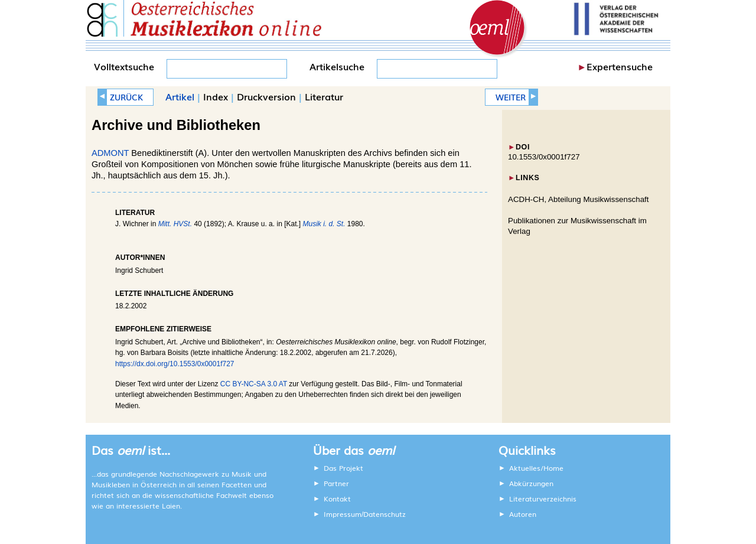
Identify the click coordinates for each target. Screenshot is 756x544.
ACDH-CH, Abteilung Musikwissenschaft (579, 199)
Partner (336, 483)
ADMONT (110, 153)
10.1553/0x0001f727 (544, 157)
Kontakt (337, 499)
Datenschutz (384, 514)
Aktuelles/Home (536, 468)
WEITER (511, 97)
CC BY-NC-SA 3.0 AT (254, 384)
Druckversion (266, 96)
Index (216, 96)
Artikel (180, 96)
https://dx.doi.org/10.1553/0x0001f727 (175, 364)
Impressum (343, 514)
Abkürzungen (531, 483)
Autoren (523, 514)
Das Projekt (343, 468)
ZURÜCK (126, 97)
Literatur (324, 96)
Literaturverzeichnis (543, 499)
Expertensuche (620, 66)
